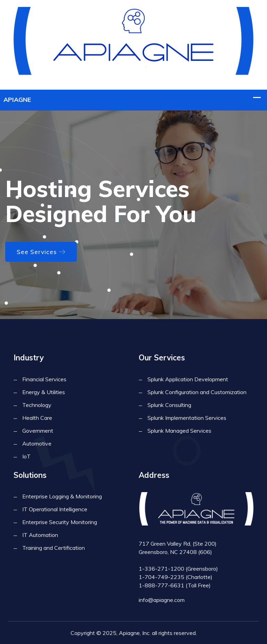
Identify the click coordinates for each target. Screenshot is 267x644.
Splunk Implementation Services (187, 418)
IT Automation (40, 535)
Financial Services (44, 379)
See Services (41, 252)
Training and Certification (54, 548)
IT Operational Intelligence (55, 509)
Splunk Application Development (188, 379)
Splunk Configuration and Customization (197, 392)
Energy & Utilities (44, 392)
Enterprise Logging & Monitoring (62, 496)
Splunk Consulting (169, 405)
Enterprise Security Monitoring (60, 522)
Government (38, 431)
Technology (37, 405)
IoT (26, 456)
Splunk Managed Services (179, 431)
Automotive (37, 443)
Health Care (37, 418)
